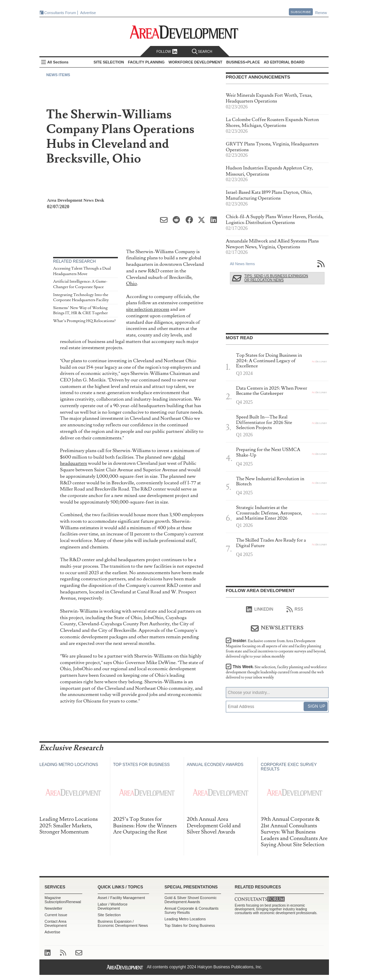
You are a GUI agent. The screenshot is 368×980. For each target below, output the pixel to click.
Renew (321, 13)
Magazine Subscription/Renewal (63, 900)
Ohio (132, 284)
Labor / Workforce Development (113, 906)
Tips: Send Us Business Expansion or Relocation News (276, 278)
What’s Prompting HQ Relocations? (84, 321)
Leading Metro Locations (185, 919)
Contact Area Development (56, 923)
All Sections (58, 62)
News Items (58, 75)
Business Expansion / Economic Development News (123, 923)
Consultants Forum (60, 13)
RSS (295, 610)
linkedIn (260, 610)
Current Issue (56, 915)
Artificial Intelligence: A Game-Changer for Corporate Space (80, 284)
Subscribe (301, 12)
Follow (167, 52)
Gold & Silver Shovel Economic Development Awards (191, 900)
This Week (276, 672)
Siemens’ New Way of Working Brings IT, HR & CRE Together (81, 311)
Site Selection (109, 915)
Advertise (88, 13)
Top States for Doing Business (190, 925)
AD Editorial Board (284, 62)
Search (202, 52)
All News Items (242, 264)
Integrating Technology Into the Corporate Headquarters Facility (81, 298)
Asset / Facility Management (121, 898)
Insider (276, 649)
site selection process (148, 309)
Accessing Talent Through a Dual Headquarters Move (82, 271)
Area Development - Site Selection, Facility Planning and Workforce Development (184, 32)
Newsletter (53, 908)
